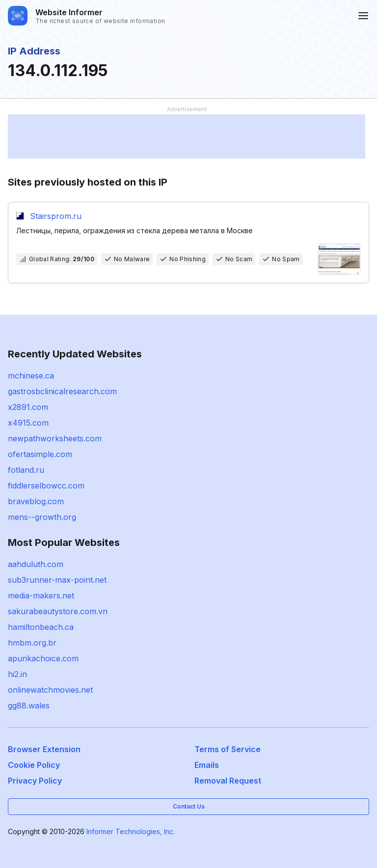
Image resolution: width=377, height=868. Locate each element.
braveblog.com (36, 501)
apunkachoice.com (43, 658)
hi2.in (17, 674)
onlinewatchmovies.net (50, 690)
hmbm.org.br (32, 643)
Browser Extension (44, 749)
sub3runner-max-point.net (57, 580)
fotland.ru (26, 470)
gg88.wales (29, 705)
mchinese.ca (31, 376)
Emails (207, 765)
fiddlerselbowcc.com (46, 486)
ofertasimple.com (40, 454)
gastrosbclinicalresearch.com (62, 391)
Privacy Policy (35, 781)
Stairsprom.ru (56, 216)
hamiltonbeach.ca (41, 627)
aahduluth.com (36, 564)
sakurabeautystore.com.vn (58, 611)
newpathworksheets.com (55, 438)
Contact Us (189, 806)
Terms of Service (228, 749)
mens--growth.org (42, 517)
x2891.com (28, 407)
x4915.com (28, 423)
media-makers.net (41, 596)
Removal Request (228, 781)
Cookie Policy (34, 765)
